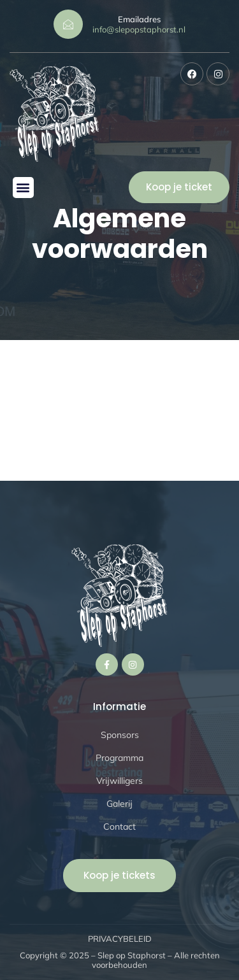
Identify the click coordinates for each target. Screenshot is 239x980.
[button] (23, 188)
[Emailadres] (68, 24)
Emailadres (139, 19)
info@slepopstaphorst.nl (139, 29)
